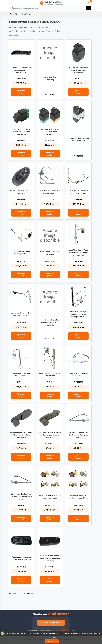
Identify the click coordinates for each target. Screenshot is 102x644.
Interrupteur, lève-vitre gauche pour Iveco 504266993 (50, 132)
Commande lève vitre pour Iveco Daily (50, 78)
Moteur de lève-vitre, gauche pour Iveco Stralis (78, 497)
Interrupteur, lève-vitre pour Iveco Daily (21, 192)
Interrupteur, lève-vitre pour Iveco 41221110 (78, 140)
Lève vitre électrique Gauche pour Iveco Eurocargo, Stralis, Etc (79, 314)
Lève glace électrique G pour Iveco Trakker (78, 192)
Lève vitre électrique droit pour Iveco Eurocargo (21, 314)
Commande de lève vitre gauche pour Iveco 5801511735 (21, 70)
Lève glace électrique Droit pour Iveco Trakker (50, 192)
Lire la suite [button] (14, 35)
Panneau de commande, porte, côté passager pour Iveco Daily (50, 558)
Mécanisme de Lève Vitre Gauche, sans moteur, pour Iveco (21, 497)
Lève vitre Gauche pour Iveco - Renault (21, 375)
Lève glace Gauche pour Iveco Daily (50, 253)
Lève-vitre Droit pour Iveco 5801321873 (50, 375)
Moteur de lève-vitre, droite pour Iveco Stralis (50, 497)
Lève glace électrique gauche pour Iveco (21, 253)
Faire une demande (51, 623)
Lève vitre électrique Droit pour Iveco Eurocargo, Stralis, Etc (50, 322)
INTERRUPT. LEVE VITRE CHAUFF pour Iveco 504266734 (79, 70)
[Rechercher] (51, 8)
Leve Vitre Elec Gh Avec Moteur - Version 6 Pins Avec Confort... (78, 253)
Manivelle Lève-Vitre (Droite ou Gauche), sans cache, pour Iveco (50, 435)
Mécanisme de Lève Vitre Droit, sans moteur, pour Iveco (79, 435)
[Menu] (13, 3)
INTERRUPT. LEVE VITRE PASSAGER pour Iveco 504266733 (21, 132)
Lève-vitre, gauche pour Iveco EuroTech (78, 375)
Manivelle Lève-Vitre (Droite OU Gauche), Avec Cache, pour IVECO (21, 435)
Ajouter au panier (21, 92)
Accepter (52, 641)
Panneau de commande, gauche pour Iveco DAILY (21, 558)
